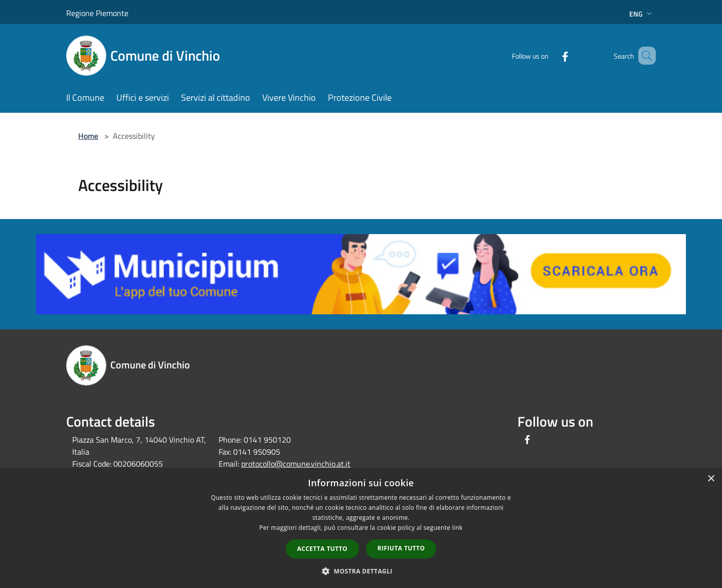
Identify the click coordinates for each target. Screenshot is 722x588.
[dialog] (361, 528)
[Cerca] (644, 56)
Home (88, 136)
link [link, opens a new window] (458, 528)
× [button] (711, 479)
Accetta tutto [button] (322, 549)
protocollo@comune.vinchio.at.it (296, 464)
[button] (361, 571)
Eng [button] (642, 14)
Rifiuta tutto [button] (401, 548)
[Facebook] (551, 55)
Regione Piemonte (97, 13)
